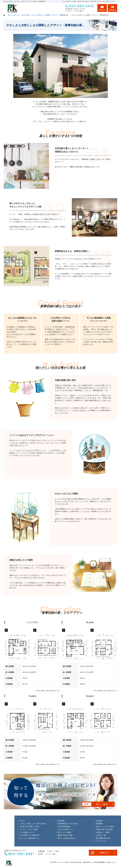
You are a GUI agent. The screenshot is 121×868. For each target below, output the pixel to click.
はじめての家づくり (52, 829)
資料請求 (112, 8)
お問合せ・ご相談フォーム (103, 852)
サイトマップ (89, 841)
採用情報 (87, 823)
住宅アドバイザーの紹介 (93, 826)
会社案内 (87, 820)
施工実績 (48, 820)
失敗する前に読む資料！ (93, 829)
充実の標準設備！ (51, 826)
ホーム (8, 820)
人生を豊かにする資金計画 (15, 835)
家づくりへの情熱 (51, 832)
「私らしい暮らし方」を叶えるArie (19, 823)
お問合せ (102, 8)
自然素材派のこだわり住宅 (54, 823)
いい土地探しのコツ (13, 832)
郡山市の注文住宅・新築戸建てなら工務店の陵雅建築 (87, 862)
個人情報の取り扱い (91, 838)
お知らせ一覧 (89, 835)
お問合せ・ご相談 (90, 832)
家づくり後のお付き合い (54, 838)
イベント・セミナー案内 (15, 829)
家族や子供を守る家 (52, 835)
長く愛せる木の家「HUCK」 (16, 826)
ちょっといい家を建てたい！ (16, 838)
